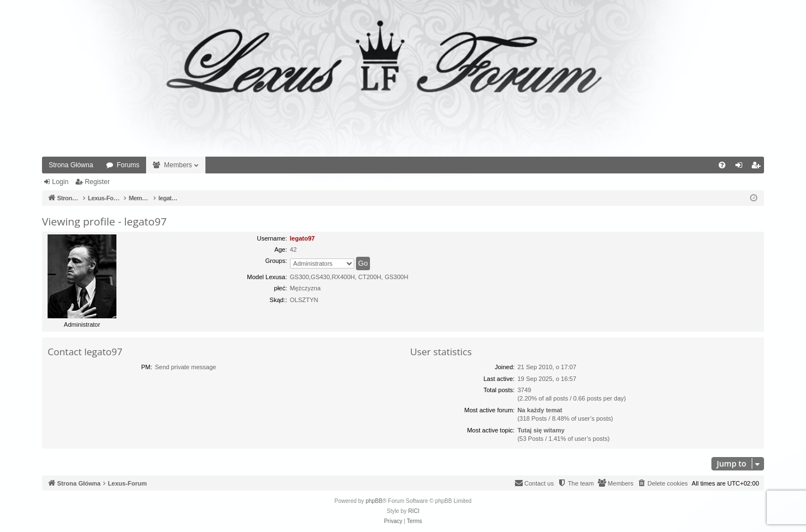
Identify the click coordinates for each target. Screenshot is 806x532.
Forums (128, 165)
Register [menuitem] (758, 167)
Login (60, 182)
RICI (414, 511)
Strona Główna (71, 165)
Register (97, 182)
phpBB (374, 501)
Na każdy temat (540, 410)
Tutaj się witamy (541, 430)
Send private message (186, 367)
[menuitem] (722, 165)
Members (178, 165)
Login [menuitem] (741, 167)
